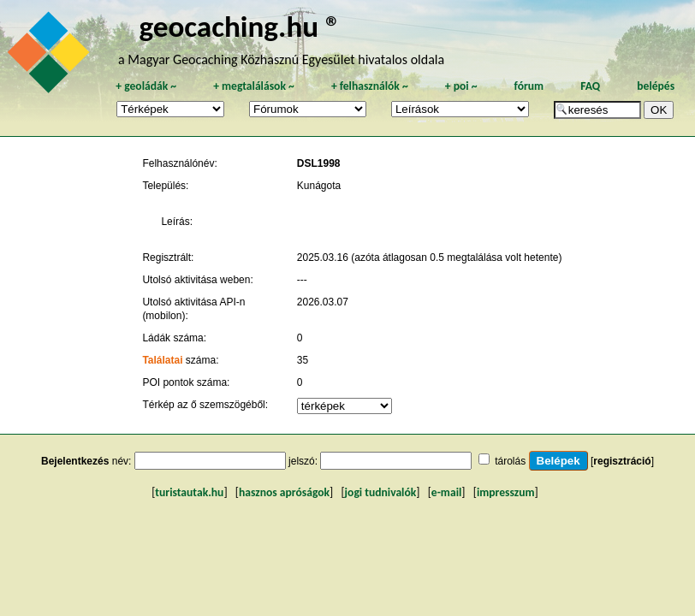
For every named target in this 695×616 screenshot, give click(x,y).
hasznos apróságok (284, 492)
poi (461, 86)
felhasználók (370, 86)
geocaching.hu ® (240, 26)
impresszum (506, 492)
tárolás (510, 461)
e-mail (446, 492)
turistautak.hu (189, 492)
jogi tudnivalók (381, 492)
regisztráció (622, 461)
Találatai (162, 360)
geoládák (146, 86)
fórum (529, 86)
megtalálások (254, 86)
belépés (656, 86)
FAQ (590, 86)
